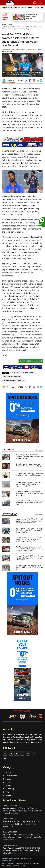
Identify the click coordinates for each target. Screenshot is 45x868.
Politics (17, 8)
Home (4, 25)
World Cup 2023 (28, 373)
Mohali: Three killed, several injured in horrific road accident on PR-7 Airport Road (29, 503)
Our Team (36, 863)
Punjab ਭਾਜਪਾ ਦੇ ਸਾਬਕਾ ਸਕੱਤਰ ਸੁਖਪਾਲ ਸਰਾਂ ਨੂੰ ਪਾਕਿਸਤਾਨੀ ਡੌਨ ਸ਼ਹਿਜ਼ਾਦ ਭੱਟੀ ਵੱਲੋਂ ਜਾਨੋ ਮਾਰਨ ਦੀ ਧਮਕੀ (29, 567)
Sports (10, 25)
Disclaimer (28, 863)
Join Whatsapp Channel (31, 361)
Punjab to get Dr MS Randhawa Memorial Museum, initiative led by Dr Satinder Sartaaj (29, 457)
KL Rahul (15, 373)
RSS (24, 866)
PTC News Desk (15, 50)
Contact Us (19, 863)
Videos (37, 8)
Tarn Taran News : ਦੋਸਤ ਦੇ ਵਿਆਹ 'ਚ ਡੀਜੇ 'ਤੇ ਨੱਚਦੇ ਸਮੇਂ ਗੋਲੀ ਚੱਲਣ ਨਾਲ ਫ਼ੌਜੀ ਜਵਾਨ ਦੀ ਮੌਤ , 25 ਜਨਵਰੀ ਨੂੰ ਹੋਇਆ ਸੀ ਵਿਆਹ (29, 549)
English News (7, 8)
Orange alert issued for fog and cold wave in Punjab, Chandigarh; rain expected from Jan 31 (29, 484)
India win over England (12, 377)
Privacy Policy (7, 866)
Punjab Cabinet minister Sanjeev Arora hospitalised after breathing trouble (29, 474)
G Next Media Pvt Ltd (8, 860)
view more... (39, 450)
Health (7, 779)
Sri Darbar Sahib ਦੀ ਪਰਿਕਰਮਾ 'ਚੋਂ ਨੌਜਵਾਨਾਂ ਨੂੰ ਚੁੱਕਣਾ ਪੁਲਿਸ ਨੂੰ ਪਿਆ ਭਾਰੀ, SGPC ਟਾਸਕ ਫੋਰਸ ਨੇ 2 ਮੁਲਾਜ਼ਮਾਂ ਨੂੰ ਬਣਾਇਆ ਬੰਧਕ (29, 539)
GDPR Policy (17, 866)
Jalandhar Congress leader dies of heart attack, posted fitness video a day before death (30, 493)
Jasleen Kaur (32, 50)
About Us (11, 863)
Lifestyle (8, 782)
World (7, 792)
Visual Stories (27, 8)
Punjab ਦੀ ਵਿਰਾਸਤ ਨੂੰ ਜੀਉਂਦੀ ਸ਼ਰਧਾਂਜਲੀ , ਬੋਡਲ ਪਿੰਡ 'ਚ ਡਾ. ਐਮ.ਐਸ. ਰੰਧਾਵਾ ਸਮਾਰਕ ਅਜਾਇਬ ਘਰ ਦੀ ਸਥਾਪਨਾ (30, 558)
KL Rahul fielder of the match (14, 380)
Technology (9, 789)
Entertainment (10, 776)
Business (8, 772)
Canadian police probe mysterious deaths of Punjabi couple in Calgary (28, 465)
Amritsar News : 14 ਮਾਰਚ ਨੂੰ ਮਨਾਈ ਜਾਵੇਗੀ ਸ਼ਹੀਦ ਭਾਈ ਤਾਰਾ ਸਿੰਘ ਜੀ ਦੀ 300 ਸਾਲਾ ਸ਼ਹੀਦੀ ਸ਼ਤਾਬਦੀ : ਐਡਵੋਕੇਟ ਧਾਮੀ (29, 530)
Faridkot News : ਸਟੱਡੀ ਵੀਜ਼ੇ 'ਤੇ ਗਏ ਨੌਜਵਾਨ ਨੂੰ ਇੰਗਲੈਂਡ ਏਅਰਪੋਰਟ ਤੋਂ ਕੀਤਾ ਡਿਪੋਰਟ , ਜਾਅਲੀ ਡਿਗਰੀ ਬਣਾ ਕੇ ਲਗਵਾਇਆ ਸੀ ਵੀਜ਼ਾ (29, 521)
